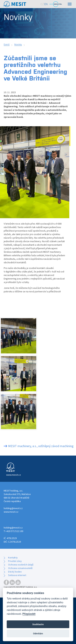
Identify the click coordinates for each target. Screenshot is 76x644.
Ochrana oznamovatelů (20, 568)
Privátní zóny (15, 561)
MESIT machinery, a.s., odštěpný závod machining (41, 446)
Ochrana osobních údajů (21, 565)
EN (46, 4)
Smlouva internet (17, 575)
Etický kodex (15, 572)
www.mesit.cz (11, 512)
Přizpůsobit (29, 614)
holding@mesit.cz (13, 508)
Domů (7, 44)
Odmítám (38, 633)
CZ (42, 4)
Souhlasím (38, 624)
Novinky (18, 44)
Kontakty (13, 558)
